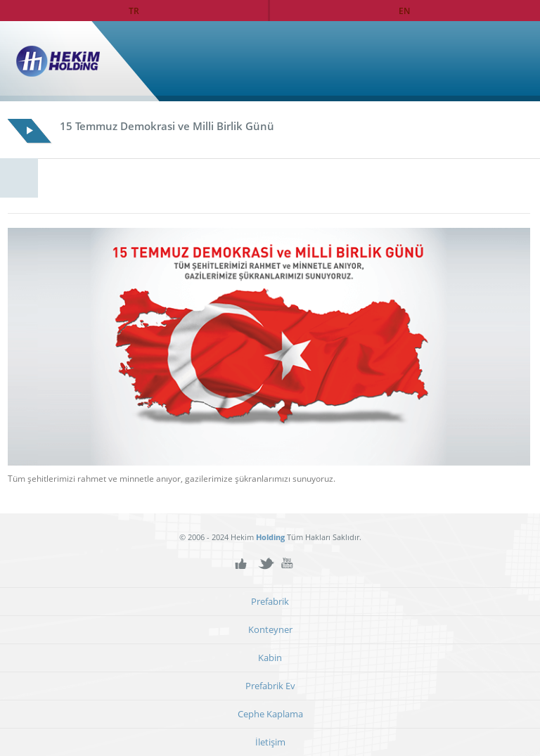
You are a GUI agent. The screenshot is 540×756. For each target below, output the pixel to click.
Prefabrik (270, 602)
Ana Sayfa (500, 61)
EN (404, 11)
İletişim (270, 742)
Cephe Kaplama (270, 714)
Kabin (270, 658)
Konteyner (270, 630)
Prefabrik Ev (270, 686)
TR (134, 11)
